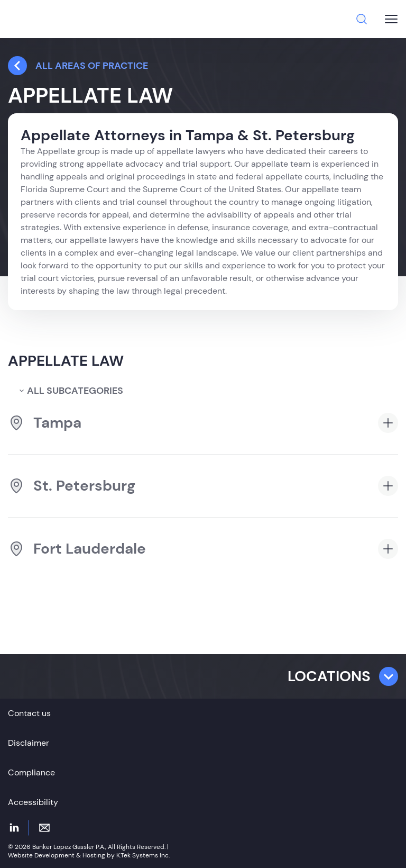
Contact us (29, 713)
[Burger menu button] (391, 19)
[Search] (362, 19)
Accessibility (33, 802)
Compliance (31, 772)
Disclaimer (29, 743)
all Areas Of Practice (78, 66)
